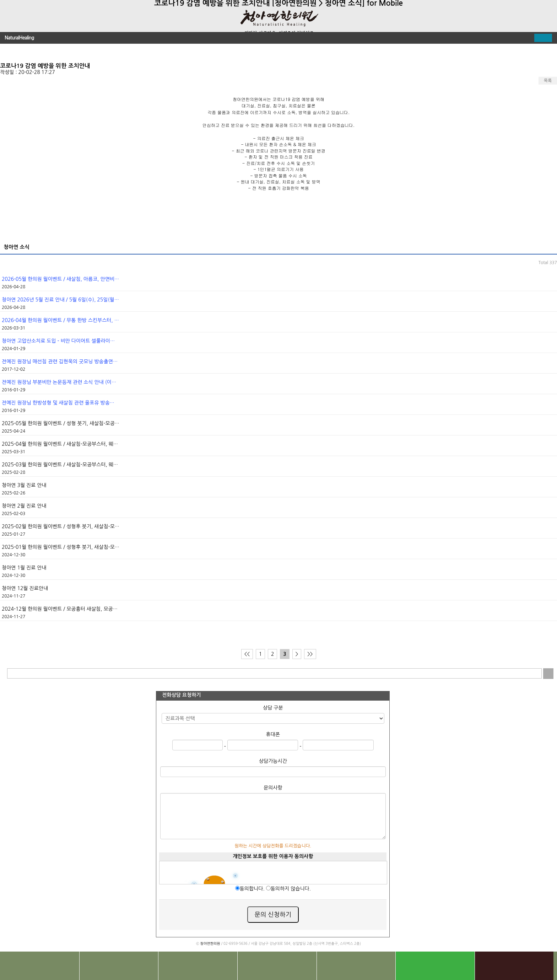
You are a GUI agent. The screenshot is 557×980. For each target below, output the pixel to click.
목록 (548, 81)
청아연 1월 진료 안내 (24, 568)
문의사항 (273, 788)
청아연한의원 (210, 943)
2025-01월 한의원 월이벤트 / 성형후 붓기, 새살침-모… (61, 547)
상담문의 (277, 966)
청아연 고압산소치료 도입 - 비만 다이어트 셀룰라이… (58, 341)
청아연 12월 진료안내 (25, 588)
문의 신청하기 (273, 915)
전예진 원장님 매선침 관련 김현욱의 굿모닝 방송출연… (60, 362)
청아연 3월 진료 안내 (24, 485)
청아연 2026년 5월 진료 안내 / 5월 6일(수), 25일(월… (60, 300)
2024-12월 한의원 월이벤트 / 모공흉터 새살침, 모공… (60, 609)
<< (247, 654)
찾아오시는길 (119, 966)
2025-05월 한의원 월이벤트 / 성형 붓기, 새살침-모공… (61, 423)
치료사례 (198, 966)
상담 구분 (273, 708)
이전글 (11, 52)
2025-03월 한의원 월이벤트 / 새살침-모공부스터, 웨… (60, 465)
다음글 (546, 52)
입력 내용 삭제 (537, 673)
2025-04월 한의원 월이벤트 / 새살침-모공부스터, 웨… (60, 444)
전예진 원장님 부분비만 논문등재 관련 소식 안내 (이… (59, 382)
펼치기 (543, 38)
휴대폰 (273, 734)
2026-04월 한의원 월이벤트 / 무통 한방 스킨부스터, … (60, 320)
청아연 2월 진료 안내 (24, 506)
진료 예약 (356, 966)
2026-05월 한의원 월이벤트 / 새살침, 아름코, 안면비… (60, 279)
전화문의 (40, 966)
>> (310, 654)
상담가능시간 (273, 761)
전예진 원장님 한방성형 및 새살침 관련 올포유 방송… (58, 403)
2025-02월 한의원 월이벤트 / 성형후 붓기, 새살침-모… (61, 526)
